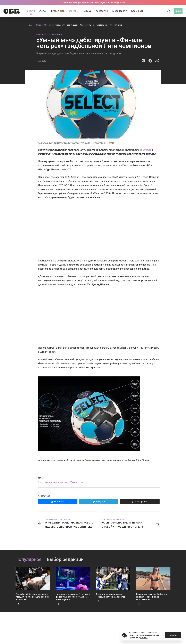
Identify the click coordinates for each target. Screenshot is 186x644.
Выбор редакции (65, 560)
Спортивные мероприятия (49, 35)
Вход (178, 11)
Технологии (77, 482)
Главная (40, 25)
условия (144, 637)
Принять (173, 635)
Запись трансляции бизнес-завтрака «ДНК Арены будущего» (93, 3)
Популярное (29, 560)
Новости (49, 25)
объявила (145, 150)
